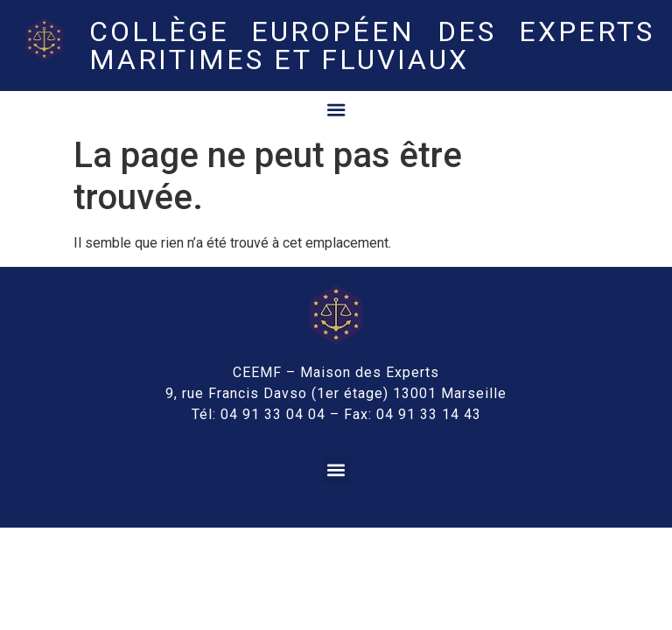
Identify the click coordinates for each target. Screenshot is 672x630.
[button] (336, 468)
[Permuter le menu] (336, 108)
